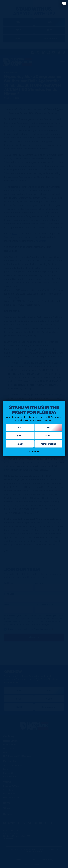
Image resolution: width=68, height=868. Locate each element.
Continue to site (34, 451)
